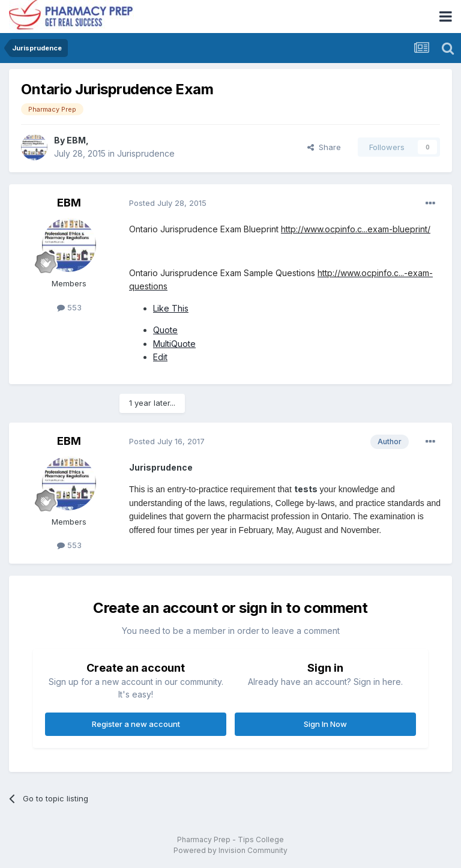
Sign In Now (325, 724)
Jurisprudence (146, 153)
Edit (160, 357)
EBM (76, 140)
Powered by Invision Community (230, 850)
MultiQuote (174, 344)
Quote (165, 330)
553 (69, 307)
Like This (171, 308)
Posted (168, 203)
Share (324, 147)
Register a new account (136, 724)
